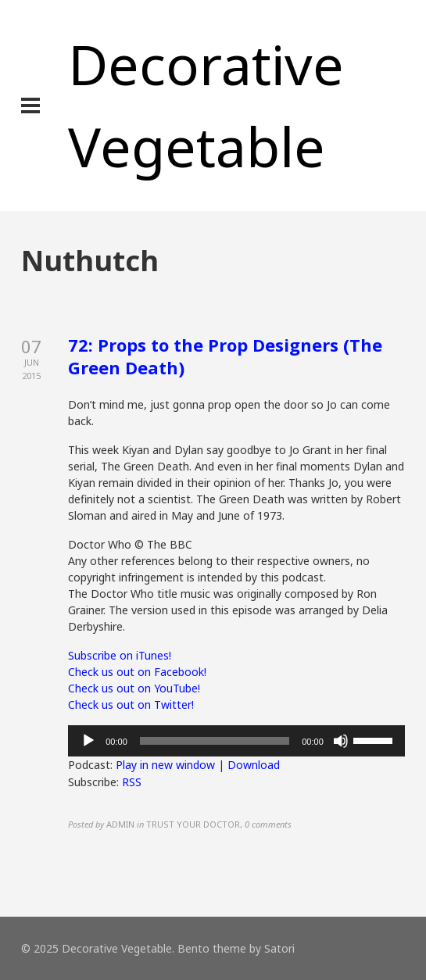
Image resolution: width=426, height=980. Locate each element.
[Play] (88, 741)
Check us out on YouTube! (134, 688)
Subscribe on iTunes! (120, 655)
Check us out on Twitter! (131, 705)
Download (254, 765)
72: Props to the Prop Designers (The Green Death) (225, 356)
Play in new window (165, 765)
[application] (236, 741)
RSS (132, 782)
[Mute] (341, 741)
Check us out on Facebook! (137, 672)
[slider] (215, 741)
